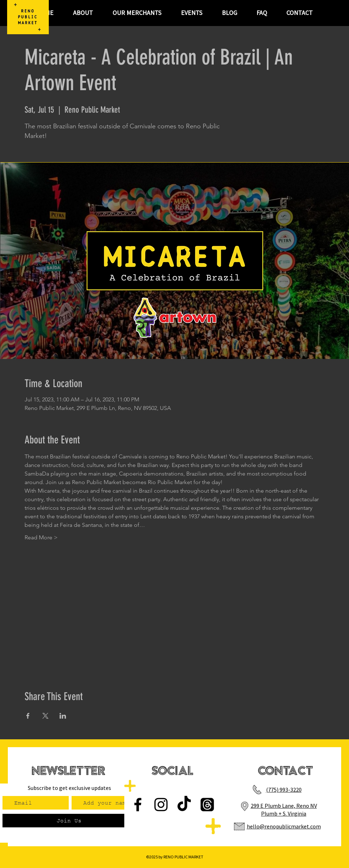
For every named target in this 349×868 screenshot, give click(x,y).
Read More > (41, 537)
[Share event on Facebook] (28, 716)
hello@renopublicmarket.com (284, 826)
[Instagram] (161, 805)
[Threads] (207, 805)
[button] (191, 13)
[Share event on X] (45, 716)
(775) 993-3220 (284, 790)
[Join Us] (69, 821)
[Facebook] (138, 805)
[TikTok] (184, 805)
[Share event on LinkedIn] (63, 716)
